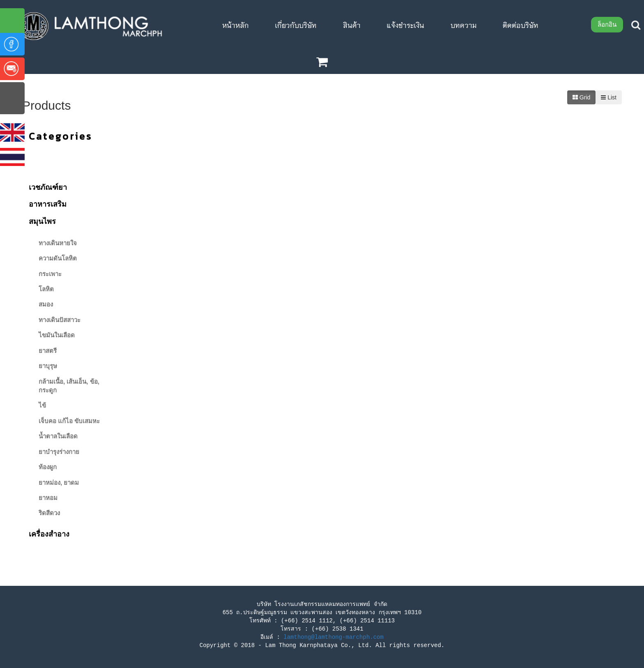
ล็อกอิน (607, 24)
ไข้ (42, 405)
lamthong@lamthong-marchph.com (333, 637)
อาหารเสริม (48, 204)
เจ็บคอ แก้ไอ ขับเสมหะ (69, 421)
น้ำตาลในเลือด (58, 436)
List (609, 97)
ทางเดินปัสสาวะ (60, 320)
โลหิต (46, 289)
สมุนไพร (42, 221)
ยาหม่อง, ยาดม (59, 483)
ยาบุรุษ (48, 366)
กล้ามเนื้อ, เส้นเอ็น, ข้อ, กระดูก (69, 386)
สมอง (46, 304)
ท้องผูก (48, 467)
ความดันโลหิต (58, 258)
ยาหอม (48, 498)
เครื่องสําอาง (49, 534)
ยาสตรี (48, 351)
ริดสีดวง (49, 513)
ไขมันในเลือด (57, 335)
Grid (581, 97)
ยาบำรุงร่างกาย (59, 452)
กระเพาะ (50, 274)
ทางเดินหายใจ (58, 243)
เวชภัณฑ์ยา (48, 187)
